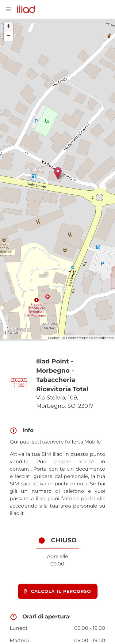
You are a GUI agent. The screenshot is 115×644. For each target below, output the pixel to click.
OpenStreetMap (79, 338)
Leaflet (54, 338)
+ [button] (8, 27)
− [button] (8, 36)
